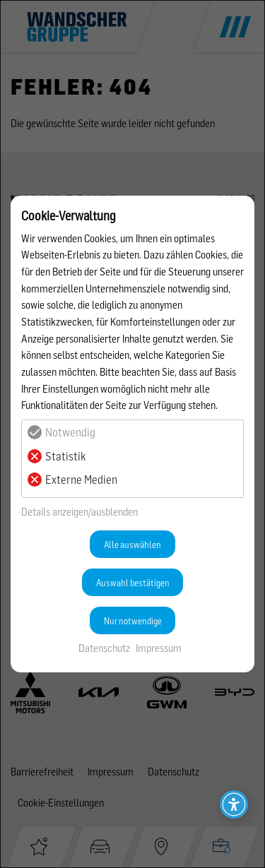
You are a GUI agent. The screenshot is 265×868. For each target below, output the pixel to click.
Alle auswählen (132, 545)
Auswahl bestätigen (133, 583)
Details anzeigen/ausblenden (79, 512)
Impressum (159, 648)
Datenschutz (104, 648)
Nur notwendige (133, 621)
